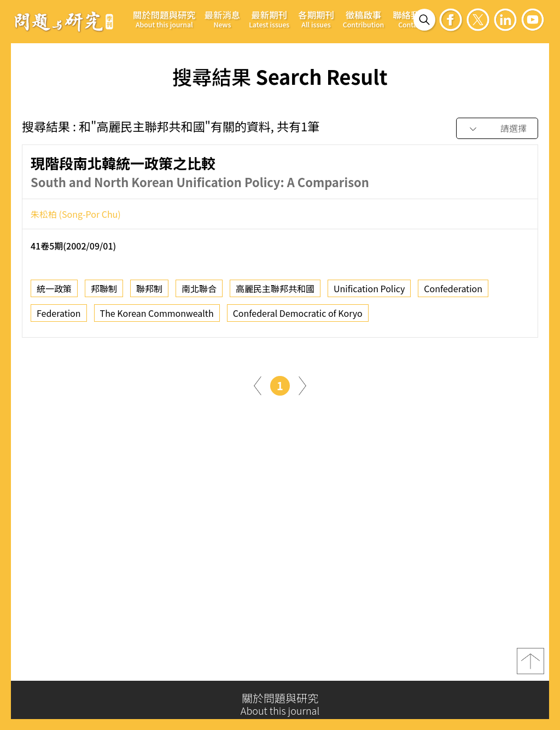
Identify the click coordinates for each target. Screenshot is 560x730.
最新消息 (223, 19)
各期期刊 (316, 19)
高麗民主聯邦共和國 (275, 295)
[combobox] (497, 129)
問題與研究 (64, 21)
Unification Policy (369, 295)
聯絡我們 (411, 19)
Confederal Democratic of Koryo (298, 320)
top (530, 665)
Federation (59, 320)
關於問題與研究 (164, 19)
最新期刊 (269, 19)
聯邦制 (149, 295)
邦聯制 (104, 295)
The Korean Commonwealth (157, 320)
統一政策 (54, 295)
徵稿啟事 (363, 19)
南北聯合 (199, 295)
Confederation (453, 295)
